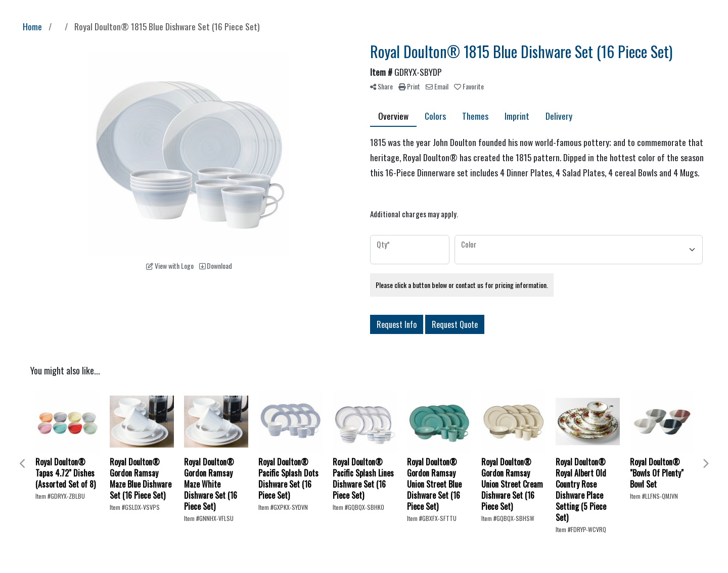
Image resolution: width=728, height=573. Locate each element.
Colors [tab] (435, 116)
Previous (23, 464)
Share (381, 86)
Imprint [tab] (517, 116)
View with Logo (170, 266)
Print (409, 86)
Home (32, 26)
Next (705, 464)
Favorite (469, 86)
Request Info (397, 324)
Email (437, 86)
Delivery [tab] (559, 116)
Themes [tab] (475, 116)
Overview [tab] (393, 116)
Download (216, 266)
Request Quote (455, 324)
